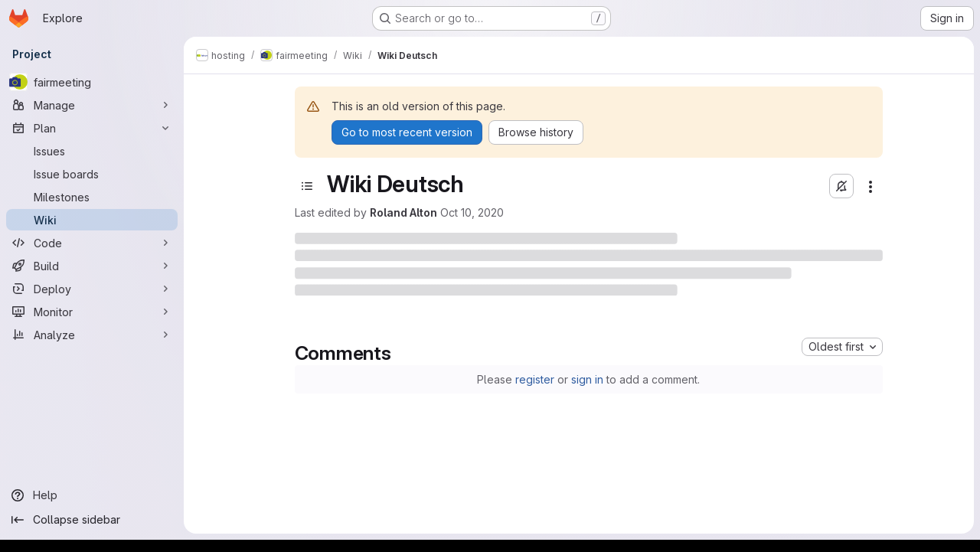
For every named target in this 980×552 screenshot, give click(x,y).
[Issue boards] (92, 174)
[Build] (92, 266)
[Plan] (92, 128)
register (535, 379)
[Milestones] (92, 197)
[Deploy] (92, 289)
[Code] (92, 243)
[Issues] (92, 151)
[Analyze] (92, 335)
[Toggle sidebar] (307, 186)
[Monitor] (92, 312)
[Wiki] (92, 220)
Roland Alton (403, 212)
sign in (587, 379)
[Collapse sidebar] (92, 520)
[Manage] (92, 105)
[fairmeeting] (92, 82)
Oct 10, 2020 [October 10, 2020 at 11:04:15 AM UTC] (472, 212)
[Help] (92, 495)
